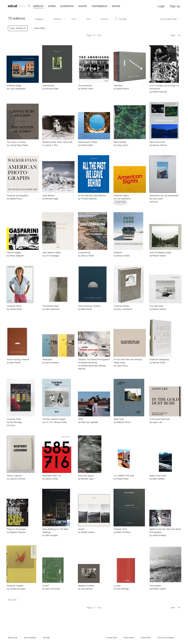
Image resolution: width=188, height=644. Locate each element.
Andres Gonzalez (17, 589)
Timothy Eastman (89, 199)
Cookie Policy (146, 638)
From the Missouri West (160, 253)
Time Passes (155, 586)
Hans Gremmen (52, 309)
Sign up (175, 7)
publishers (67, 7)
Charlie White (16, 309)
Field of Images (14, 253)
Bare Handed (120, 142)
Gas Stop (118, 86)
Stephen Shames (17, 533)
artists (52, 7)
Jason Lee (157, 423)
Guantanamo (48, 86)
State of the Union (158, 476)
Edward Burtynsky (89, 366)
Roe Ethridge (16, 423)
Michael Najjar (52, 199)
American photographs (17, 196)
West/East (47, 360)
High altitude (48, 196)
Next (175, 36)
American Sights (121, 196)
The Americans (85, 86)
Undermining (84, 253)
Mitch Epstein (159, 479)
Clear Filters (40, 29)
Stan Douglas (51, 536)
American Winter (121, 306)
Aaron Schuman (53, 589)
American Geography (159, 360)
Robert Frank (87, 89)
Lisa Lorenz (158, 199)
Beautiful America (86, 586)
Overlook (118, 253)
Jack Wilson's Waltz (51, 253)
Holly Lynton (122, 146)
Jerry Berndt (87, 589)
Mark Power (86, 309)
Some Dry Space (86, 476)
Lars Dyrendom (124, 199)
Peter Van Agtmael (89, 423)
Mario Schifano (124, 533)
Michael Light (87, 479)
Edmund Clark (52, 89)
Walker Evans (16, 199)
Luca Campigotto (18, 89)
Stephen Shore (124, 423)
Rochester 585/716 (52, 476)
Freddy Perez (123, 479)
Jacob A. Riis (51, 146)
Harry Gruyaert (52, 363)
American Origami (15, 586)
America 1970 (120, 529)
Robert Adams (159, 256)
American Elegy (14, 86)
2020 (81, 419)
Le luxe (117, 586)
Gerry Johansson (125, 309)
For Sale (121, 19)
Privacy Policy (129, 638)
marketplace (99, 7)
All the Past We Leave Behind (92, 196)
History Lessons (14, 476)
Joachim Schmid (17, 479)
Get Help (46, 638)
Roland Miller (87, 146)
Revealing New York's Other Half (57, 142)
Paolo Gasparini (17, 256)
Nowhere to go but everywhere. (164, 196)
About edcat (13, 638)
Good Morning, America (89, 306)
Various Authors (160, 146)
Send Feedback (30, 638)
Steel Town (119, 419)
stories (116, 7)
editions (38, 7)
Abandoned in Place (88, 142)
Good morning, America (18, 360)
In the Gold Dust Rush (160, 419)
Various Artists (87, 256)
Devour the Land (157, 142)
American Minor (14, 306)
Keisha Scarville (160, 92)
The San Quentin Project (54, 419)
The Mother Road (51, 306)
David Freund (123, 89)
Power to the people (16, 529)
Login (161, 7)
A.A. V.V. (49, 423)
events (83, 7)
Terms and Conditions (166, 638)
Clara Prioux (122, 366)
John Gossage (52, 256)
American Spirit (14, 419)
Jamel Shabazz (159, 536)
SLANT (46, 586)
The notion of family (16, 142)
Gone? (81, 529)
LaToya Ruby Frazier (19, 146)
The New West (156, 306)
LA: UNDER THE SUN (124, 476)
